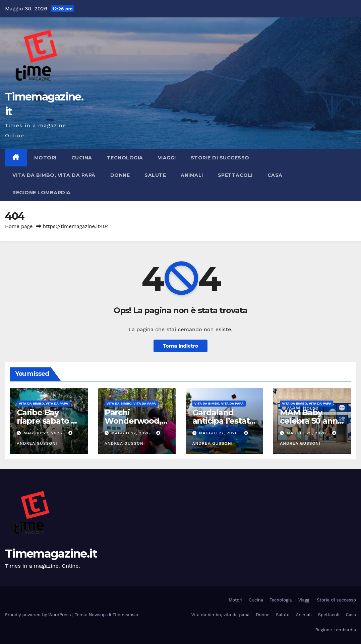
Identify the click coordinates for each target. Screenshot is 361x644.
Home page (19, 226)
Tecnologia (125, 158)
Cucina (82, 158)
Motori (45, 158)
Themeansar (126, 615)
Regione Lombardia (42, 193)
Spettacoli (235, 175)
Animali (192, 175)
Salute (155, 175)
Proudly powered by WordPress (39, 615)
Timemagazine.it (51, 554)
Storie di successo (220, 158)
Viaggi (167, 158)
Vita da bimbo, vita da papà (54, 175)
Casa (275, 175)
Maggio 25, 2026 (307, 433)
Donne (120, 175)
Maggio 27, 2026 (44, 433)
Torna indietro (181, 346)
